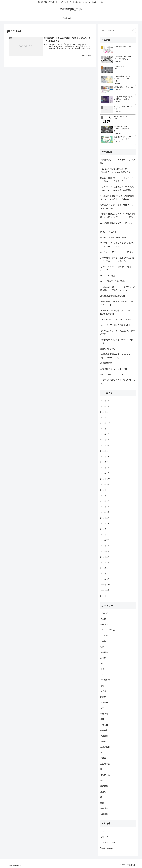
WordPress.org (107, 848)
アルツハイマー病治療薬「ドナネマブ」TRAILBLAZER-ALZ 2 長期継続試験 (118, 188)
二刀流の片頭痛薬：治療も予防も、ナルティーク (118, 225)
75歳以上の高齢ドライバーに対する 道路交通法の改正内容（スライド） (118, 289)
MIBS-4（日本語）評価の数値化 (114, 238)
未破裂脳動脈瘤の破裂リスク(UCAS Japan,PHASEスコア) (116, 356)
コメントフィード (108, 842)
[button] (133, 30)
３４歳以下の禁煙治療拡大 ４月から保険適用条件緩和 (118, 312)
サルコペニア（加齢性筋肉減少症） (116, 325)
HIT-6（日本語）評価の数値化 (113, 281)
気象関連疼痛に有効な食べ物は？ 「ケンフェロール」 (117, 207)
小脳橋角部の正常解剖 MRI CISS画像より (117, 341)
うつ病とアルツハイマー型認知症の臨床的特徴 (118, 332)
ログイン (104, 831)
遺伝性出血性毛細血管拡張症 (113, 296)
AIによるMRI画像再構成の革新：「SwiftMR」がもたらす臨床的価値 (115, 170)
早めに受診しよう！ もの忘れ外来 (116, 319)
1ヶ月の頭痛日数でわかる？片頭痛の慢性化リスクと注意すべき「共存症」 (117, 198)
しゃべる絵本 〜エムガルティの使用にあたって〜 (117, 268)
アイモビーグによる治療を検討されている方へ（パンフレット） (118, 245)
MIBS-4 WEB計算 (109, 232)
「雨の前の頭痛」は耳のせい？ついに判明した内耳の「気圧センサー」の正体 (118, 216)
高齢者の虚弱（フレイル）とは (114, 369)
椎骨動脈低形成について (111, 363)
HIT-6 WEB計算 (108, 276)
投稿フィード (106, 837)
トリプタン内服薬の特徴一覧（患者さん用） (118, 382)
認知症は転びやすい (109, 349)
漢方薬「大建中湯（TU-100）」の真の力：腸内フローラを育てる (117, 180)
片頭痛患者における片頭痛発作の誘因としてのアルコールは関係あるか (118, 259)
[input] (118, 30)
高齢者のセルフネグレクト (112, 375)
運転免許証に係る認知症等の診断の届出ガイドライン (118, 303)
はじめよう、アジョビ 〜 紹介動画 (117, 252)
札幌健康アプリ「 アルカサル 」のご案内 (118, 161)
